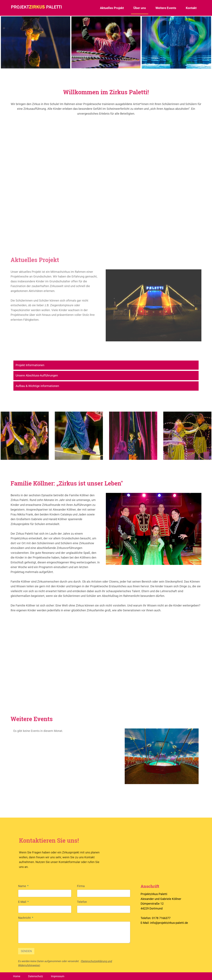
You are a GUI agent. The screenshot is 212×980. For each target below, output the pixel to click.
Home (17, 976)
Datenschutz (36, 976)
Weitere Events (166, 8)
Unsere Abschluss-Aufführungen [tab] (37, 375)
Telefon (82, 902)
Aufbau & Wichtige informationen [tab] (37, 386)
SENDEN (26, 951)
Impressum (58, 976)
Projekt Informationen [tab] (30, 365)
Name (23, 886)
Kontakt (191, 8)
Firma (81, 886)
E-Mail (23, 902)
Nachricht (26, 917)
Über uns (140, 8)
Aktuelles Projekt (112, 8)
